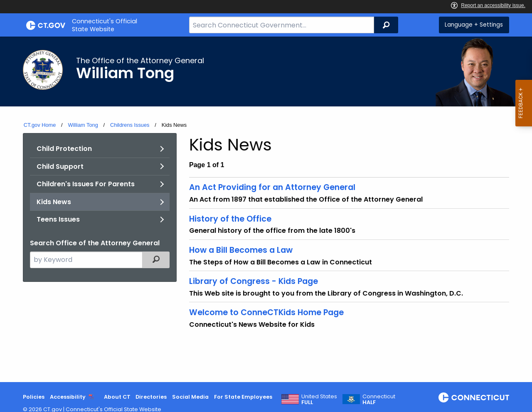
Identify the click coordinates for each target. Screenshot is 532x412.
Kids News (54, 202)
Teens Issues (58, 219)
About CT (117, 397)
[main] (266, 209)
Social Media (190, 397)
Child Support (60, 167)
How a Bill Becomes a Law (241, 250)
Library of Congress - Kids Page (254, 281)
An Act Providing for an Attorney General (272, 187)
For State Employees (243, 397)
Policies (34, 397)
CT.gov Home (40, 125)
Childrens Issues (130, 125)
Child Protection (64, 149)
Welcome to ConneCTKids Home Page (266, 312)
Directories (151, 397)
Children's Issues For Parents (86, 184)
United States (319, 400)
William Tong (83, 125)
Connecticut (379, 400)
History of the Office (230, 219)
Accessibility (68, 397)
